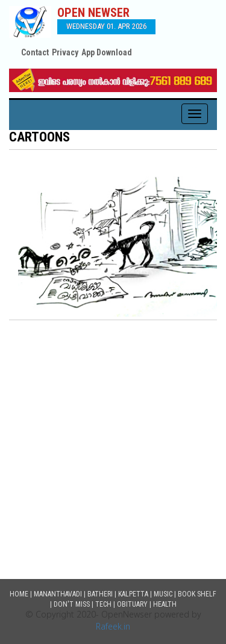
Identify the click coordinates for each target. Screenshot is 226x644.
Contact (35, 52)
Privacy (65, 52)
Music (163, 594)
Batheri (100, 594)
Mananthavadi (58, 594)
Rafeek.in (113, 627)
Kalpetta (133, 594)
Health (165, 604)
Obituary (132, 604)
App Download (107, 52)
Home (19, 594)
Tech (103, 604)
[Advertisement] (113, 439)
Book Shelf (197, 594)
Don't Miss (72, 604)
